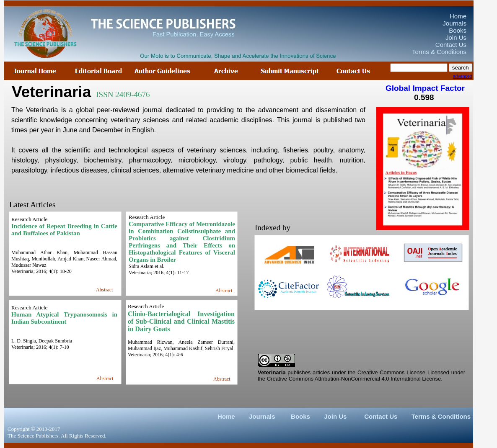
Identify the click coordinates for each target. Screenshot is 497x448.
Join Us (335, 416)
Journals (262, 416)
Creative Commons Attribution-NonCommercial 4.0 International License (354, 379)
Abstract (224, 291)
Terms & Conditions (441, 416)
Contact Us (381, 416)
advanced (463, 76)
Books (300, 416)
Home (226, 416)
